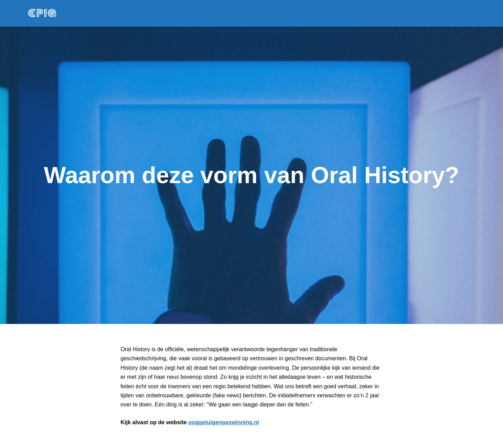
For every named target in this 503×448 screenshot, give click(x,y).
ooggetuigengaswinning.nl (224, 422)
